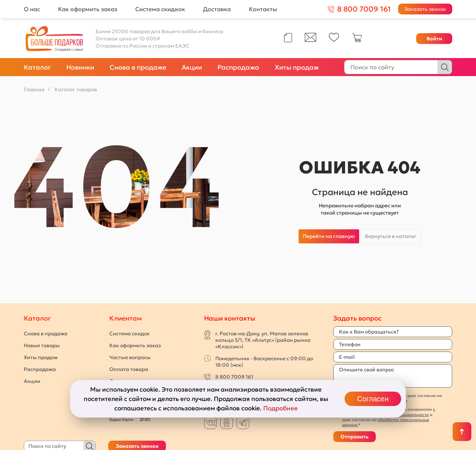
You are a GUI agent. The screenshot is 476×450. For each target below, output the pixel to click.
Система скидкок (160, 9)
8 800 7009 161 (234, 377)
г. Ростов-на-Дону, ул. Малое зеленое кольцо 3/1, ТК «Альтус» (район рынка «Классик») (263, 340)
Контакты (263, 9)
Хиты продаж (297, 67)
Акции (192, 67)
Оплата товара (129, 369)
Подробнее (281, 408)
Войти (434, 39)
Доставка (217, 9)
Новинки (80, 67)
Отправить (354, 437)
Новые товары (42, 345)
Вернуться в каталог (391, 236)
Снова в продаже (138, 67)
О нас (32, 9)
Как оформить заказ (88, 9)
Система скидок (129, 334)
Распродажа (238, 67)
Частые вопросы (130, 357)
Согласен (373, 399)
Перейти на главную (329, 236)
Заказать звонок (425, 9)
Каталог (37, 67)
